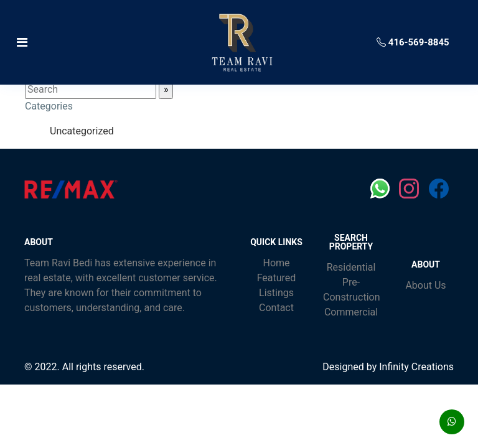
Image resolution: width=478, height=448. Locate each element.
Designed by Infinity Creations (388, 367)
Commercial (351, 312)
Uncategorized (82, 131)
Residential (351, 267)
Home (276, 263)
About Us (425, 285)
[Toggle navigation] (86, 42)
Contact (276, 308)
